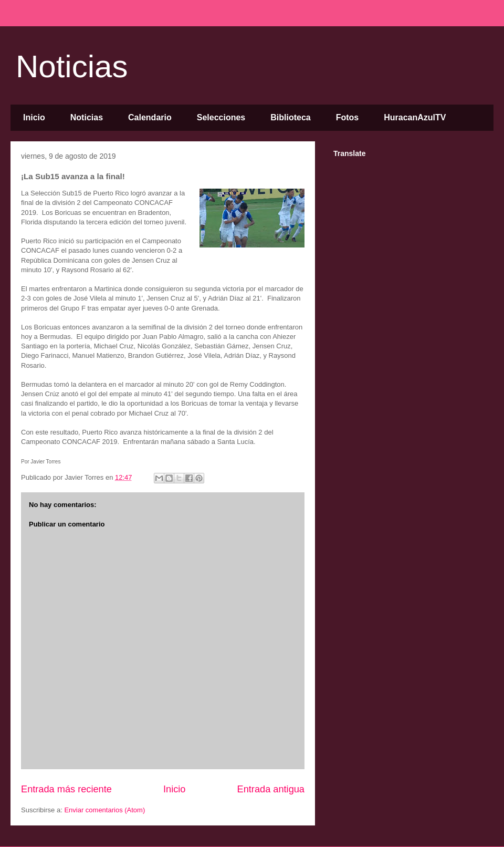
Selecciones (221, 117)
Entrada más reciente (66, 789)
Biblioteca (290, 117)
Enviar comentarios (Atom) (104, 810)
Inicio (34, 117)
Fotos (348, 117)
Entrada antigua (271, 789)
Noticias (72, 66)
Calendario (150, 117)
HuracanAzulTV (415, 117)
